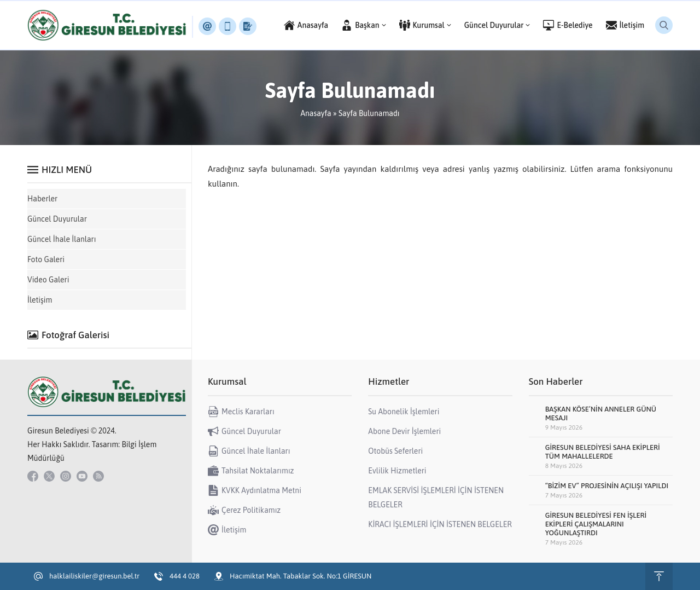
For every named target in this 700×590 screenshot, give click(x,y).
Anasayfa (316, 113)
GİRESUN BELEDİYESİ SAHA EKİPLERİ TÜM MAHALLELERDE (603, 452)
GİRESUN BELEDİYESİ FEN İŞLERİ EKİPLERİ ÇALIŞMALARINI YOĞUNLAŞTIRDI (596, 524)
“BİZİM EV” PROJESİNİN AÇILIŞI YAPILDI (607, 486)
